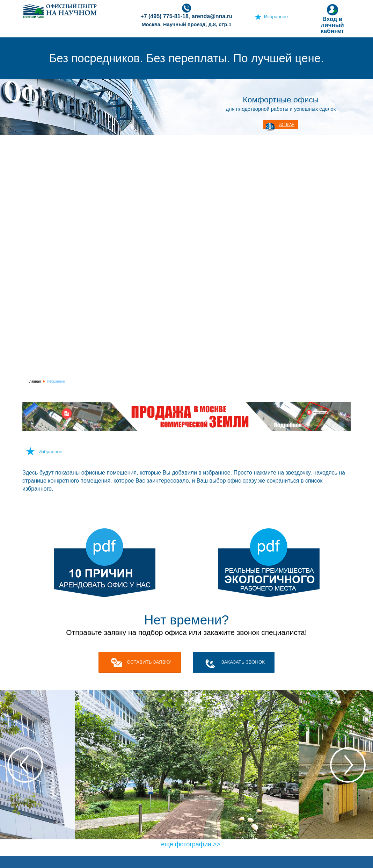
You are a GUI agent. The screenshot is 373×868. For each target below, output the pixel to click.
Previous (25, 765)
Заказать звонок (243, 662)
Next (348, 765)
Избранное (276, 17)
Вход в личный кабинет (332, 19)
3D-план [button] (287, 125)
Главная (34, 381)
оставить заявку (149, 662)
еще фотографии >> (191, 844)
